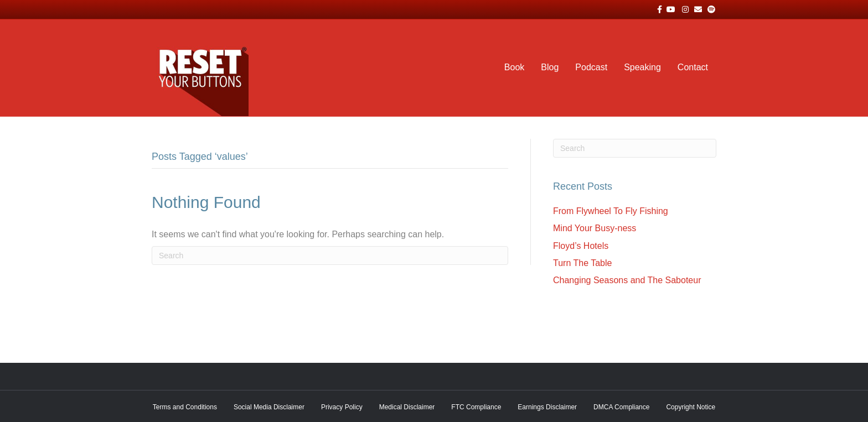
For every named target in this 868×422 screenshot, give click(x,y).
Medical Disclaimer (407, 407)
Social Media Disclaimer (269, 407)
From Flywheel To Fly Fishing (611, 211)
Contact (693, 67)
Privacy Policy (342, 407)
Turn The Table (582, 263)
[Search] (330, 256)
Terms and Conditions (185, 407)
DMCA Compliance (621, 407)
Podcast (591, 67)
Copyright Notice (691, 407)
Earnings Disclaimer (547, 407)
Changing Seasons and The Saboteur (627, 280)
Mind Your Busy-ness (595, 228)
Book (514, 67)
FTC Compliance (476, 407)
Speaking (642, 67)
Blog (550, 67)
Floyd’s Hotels (581, 246)
